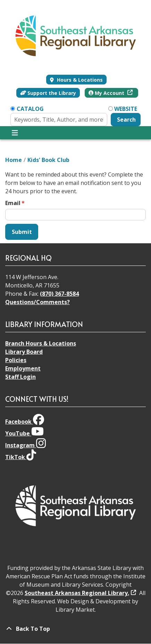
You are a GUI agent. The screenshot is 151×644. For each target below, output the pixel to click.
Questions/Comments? (37, 302)
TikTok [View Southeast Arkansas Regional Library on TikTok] (21, 457)
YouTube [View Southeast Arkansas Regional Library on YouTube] (24, 433)
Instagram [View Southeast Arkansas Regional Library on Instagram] (26, 445)
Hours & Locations (79, 80)
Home (14, 160)
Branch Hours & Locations (41, 343)
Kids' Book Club (48, 160)
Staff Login (20, 377)
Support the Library (48, 93)
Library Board (24, 352)
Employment (23, 368)
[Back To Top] (75, 629)
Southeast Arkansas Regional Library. (77, 593)
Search (126, 120)
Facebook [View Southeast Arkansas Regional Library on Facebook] (25, 422)
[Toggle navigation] (15, 133)
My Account (107, 93)
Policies (16, 360)
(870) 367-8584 (59, 294)
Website (126, 109)
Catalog (30, 109)
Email (13, 203)
